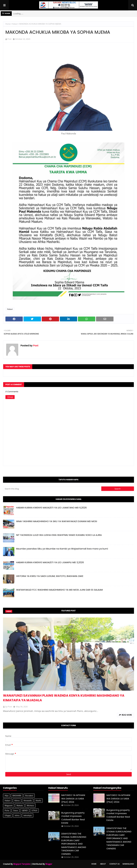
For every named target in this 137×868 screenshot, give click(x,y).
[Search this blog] (52, 489)
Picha (7, 810)
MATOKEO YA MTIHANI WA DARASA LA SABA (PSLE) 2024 (73, 798)
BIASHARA (17, 796)
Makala (20, 805)
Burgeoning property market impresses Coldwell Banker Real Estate (73, 818)
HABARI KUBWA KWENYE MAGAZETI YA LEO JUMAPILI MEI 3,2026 (50, 562)
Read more (127, 715)
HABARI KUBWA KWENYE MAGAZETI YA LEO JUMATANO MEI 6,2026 (51, 508)
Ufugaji (8, 815)
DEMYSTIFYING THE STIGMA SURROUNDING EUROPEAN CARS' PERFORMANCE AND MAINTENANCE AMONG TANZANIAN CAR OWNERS (74, 844)
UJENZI (25, 810)
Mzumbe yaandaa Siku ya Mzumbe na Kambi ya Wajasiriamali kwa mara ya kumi (62, 549)
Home (8, 24)
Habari (15, 24)
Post (9, 39)
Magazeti (9, 805)
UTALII (34, 810)
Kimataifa (28, 801)
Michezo (30, 805)
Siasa (16, 810)
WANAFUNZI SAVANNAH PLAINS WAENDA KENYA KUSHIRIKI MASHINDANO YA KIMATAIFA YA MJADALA (64, 698)
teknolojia (28, 815)
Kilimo (17, 801)
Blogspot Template (22, 864)
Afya (7, 796)
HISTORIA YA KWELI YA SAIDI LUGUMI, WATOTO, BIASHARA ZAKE (50, 576)
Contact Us (114, 864)
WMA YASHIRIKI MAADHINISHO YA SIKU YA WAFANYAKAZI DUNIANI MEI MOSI (57, 521)
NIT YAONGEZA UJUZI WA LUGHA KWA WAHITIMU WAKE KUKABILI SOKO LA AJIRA (59, 535)
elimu (17, 815)
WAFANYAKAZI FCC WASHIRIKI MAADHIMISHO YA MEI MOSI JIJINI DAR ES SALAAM (59, 590)
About (103, 864)
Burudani (29, 796)
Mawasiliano (128, 864)
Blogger (49, 864)
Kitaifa (38, 801)
